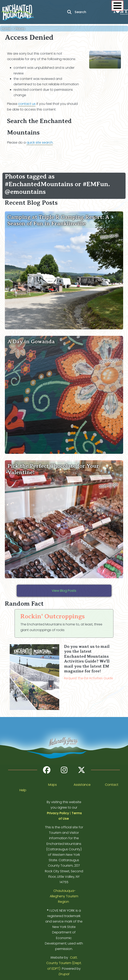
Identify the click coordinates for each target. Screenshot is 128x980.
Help (23, 790)
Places (20, 29)
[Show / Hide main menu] (117, 6)
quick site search (40, 142)
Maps (52, 785)
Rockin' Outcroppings (53, 616)
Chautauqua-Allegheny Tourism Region (64, 896)
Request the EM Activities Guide (89, 678)
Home (6, 29)
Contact (112, 785)
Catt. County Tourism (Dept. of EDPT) (64, 963)
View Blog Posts (64, 591)
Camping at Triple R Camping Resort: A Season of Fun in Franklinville (58, 220)
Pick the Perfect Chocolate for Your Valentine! (53, 469)
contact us (27, 104)
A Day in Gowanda (31, 341)
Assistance (82, 785)
